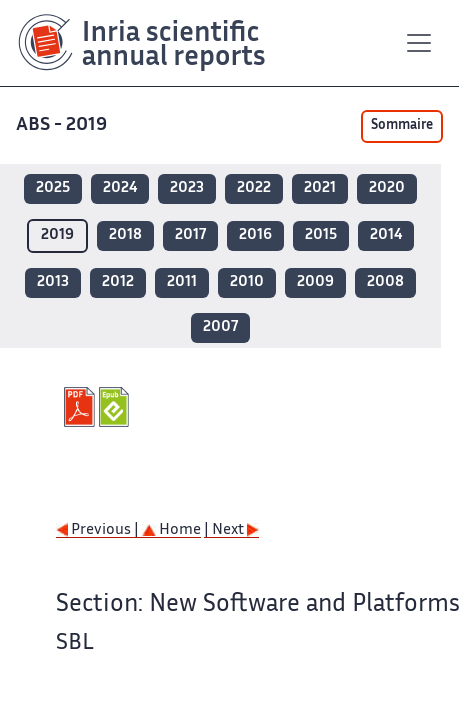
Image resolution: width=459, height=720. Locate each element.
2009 (315, 282)
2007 (220, 327)
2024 (120, 188)
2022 (254, 188)
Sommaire (402, 126)
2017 (190, 235)
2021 (320, 188)
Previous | (99, 530)
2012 (118, 282)
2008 (385, 282)
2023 (187, 188)
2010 (247, 282)
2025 (53, 188)
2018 (125, 235)
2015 (321, 235)
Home (171, 530)
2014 (386, 235)
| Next (231, 530)
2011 (182, 282)
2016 (255, 235)
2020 (387, 188)
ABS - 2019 (63, 125)
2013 (53, 282)
